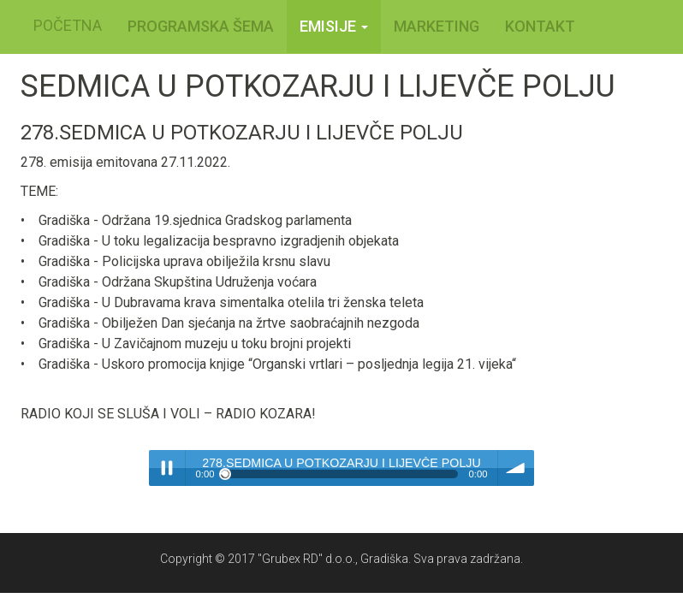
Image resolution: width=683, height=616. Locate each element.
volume (516, 468)
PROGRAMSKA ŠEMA (201, 26)
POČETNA (68, 25)
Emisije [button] (334, 26)
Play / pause (167, 468)
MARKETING (437, 26)
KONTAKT (540, 26)
